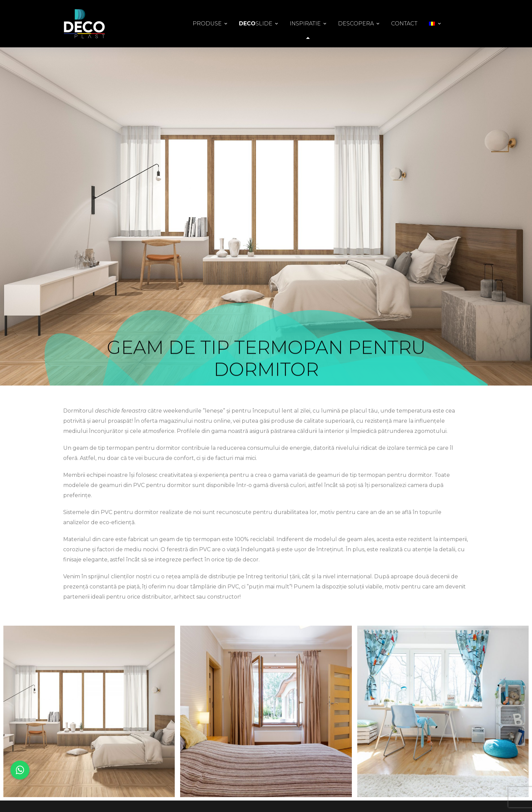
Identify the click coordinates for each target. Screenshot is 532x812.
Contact (404, 24)
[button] (20, 770)
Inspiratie (305, 24)
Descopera (356, 24)
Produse (207, 24)
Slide (256, 24)
